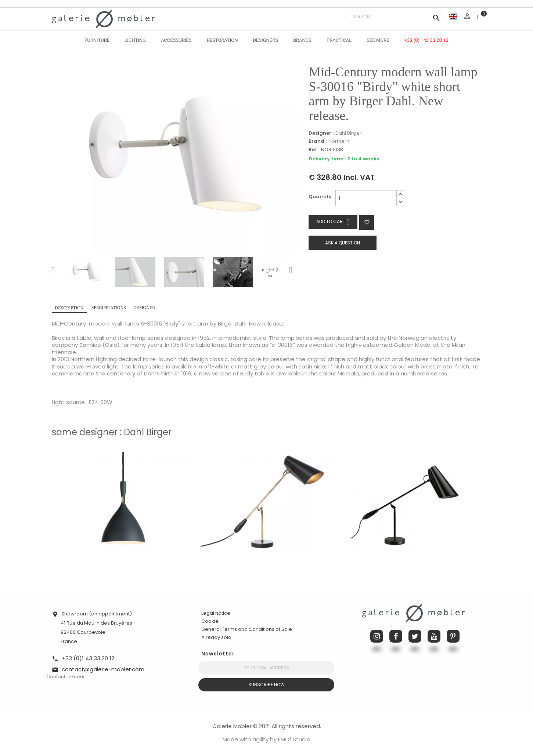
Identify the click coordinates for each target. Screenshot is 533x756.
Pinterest (453, 636)
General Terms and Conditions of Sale (247, 629)
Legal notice (216, 613)
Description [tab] (69, 308)
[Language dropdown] (453, 16)
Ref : (314, 150)
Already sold (216, 637)
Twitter (415, 636)
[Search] (395, 17)
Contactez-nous (66, 677)
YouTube (434, 636)
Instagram (377, 636)
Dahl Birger (348, 133)
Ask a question (343, 243)
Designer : (321, 133)
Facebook (396, 636)
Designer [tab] (144, 308)
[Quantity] (366, 198)
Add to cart (333, 222)
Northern (339, 141)
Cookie (210, 621)
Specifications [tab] (109, 308)
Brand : (318, 141)
